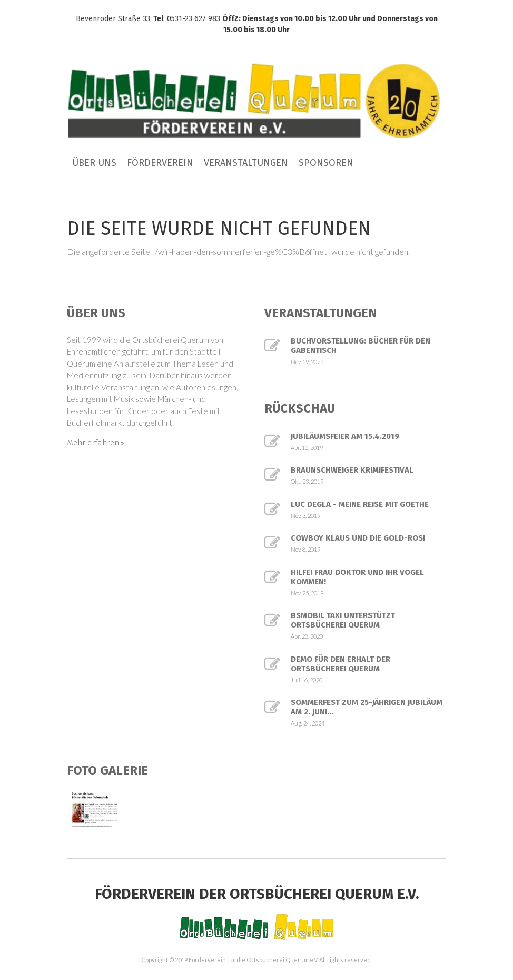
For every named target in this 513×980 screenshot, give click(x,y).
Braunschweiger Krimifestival (352, 470)
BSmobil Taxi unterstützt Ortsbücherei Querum (343, 620)
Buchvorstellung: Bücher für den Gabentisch (361, 346)
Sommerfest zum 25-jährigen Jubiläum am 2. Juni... (367, 707)
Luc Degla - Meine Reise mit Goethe (360, 504)
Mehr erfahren (93, 443)
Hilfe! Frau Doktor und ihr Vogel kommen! (357, 577)
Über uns (94, 163)
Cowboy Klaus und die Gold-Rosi (358, 538)
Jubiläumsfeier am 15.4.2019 (345, 436)
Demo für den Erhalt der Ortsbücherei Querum (341, 664)
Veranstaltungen (246, 163)
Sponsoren (326, 163)
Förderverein (160, 163)
